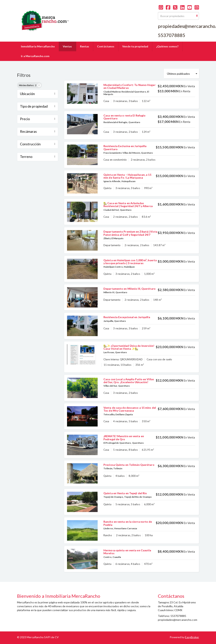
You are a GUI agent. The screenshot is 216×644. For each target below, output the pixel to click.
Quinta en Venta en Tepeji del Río (125, 493)
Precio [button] (38, 119)
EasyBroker (192, 637)
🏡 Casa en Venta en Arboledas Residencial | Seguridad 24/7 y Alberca (128, 205)
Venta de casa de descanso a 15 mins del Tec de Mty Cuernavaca (130, 409)
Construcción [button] (38, 144)
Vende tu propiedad (135, 46)
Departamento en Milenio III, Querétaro (130, 289)
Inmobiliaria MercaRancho (38, 46)
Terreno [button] (38, 157)
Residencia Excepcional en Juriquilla (127, 317)
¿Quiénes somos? (167, 46)
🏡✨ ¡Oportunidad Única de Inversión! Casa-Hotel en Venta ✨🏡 (129, 347)
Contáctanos (106, 46)
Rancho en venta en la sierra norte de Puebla (128, 523)
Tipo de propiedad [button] (38, 106)
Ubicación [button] (38, 94)
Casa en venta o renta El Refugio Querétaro (124, 117)
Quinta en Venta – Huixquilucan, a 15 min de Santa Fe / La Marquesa (127, 176)
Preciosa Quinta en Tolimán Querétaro (129, 465)
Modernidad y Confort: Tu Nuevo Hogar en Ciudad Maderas (130, 86)
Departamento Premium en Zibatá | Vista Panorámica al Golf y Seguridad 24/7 (130, 233)
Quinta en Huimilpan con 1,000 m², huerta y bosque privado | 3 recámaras (130, 262)
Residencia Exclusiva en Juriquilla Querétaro (125, 147)
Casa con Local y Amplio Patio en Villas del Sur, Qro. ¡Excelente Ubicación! (129, 381)
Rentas (85, 46)
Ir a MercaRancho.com (35, 56)
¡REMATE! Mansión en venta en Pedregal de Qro (124, 438)
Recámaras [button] (38, 131)
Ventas (67, 46)
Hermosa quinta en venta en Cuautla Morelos (127, 552)
